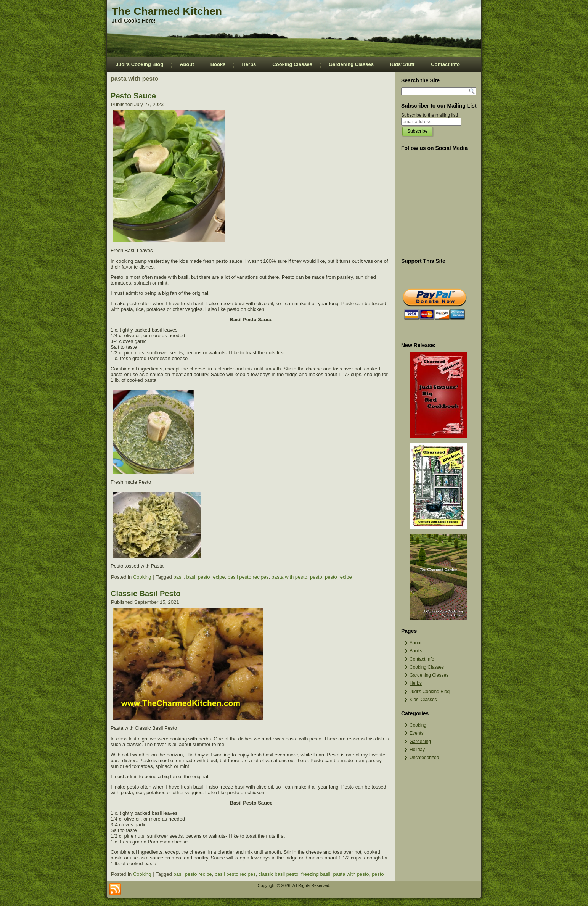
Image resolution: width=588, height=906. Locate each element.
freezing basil (316, 874)
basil (178, 577)
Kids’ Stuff (402, 64)
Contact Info (445, 64)
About (187, 64)
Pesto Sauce (133, 96)
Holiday (417, 750)
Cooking (142, 577)
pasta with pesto (289, 577)
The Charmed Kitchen (167, 11)
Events (417, 733)
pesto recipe (338, 577)
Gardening (420, 742)
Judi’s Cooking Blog (139, 64)
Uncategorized (424, 758)
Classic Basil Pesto (145, 594)
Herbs (249, 64)
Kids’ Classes (423, 700)
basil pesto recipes (248, 577)
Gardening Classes (351, 64)
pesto (316, 577)
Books (218, 64)
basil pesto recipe (205, 577)
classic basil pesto (279, 874)
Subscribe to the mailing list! (430, 115)
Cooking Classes (292, 64)
